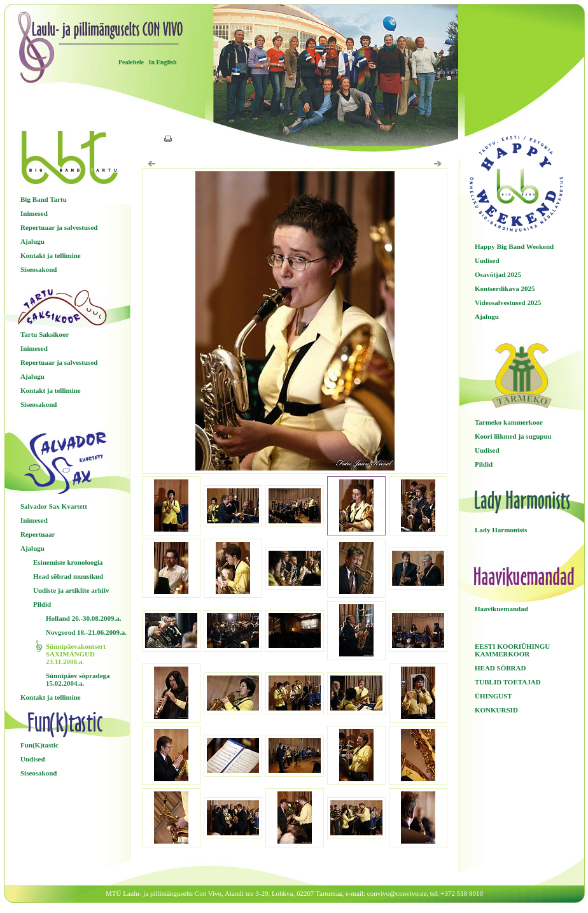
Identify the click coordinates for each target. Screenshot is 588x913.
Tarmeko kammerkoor (509, 422)
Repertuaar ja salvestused (59, 227)
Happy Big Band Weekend (514, 246)
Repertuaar (38, 534)
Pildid (42, 604)
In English (162, 62)
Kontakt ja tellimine (51, 255)
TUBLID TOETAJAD (508, 682)
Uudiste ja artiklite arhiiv (71, 590)
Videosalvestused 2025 (508, 302)
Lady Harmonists (501, 530)
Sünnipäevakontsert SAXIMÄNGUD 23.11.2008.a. (76, 654)
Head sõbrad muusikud (68, 576)
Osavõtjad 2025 (498, 274)
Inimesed (34, 213)
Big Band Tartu (44, 199)
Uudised (33, 759)
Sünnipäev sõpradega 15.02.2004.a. (78, 679)
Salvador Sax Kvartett (54, 506)
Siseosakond (38, 269)
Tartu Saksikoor (45, 334)
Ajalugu (32, 241)
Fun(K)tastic (39, 745)
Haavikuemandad (501, 609)
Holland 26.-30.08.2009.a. (84, 618)
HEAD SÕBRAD (500, 668)
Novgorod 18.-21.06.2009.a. (86, 632)
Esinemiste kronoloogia (68, 562)
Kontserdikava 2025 (505, 288)
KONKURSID (496, 710)
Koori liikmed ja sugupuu (513, 436)
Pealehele (131, 62)
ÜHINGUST (493, 696)
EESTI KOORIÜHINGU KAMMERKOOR (512, 650)
